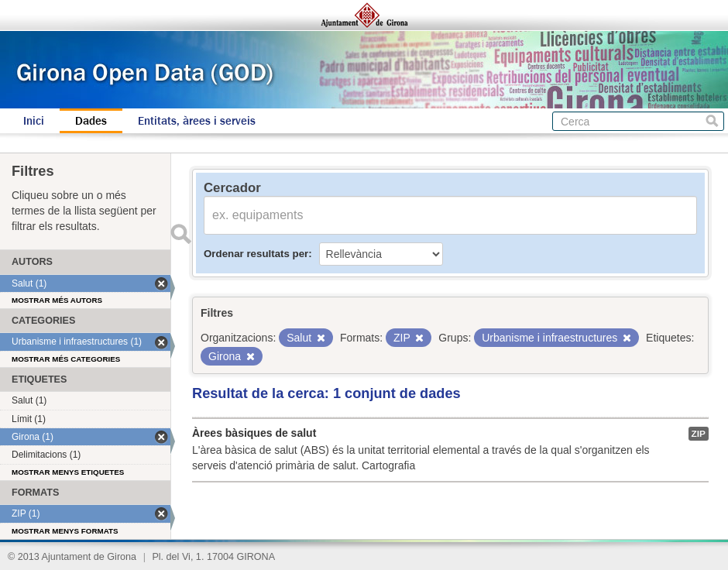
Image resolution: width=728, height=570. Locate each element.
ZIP (699, 434)
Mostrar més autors (57, 300)
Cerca (712, 121)
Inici (34, 121)
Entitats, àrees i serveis (197, 121)
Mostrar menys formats (65, 531)
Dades (91, 121)
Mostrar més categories (66, 359)
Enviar (180, 234)
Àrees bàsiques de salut (254, 433)
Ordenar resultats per (256, 254)
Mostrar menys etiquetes (68, 472)
